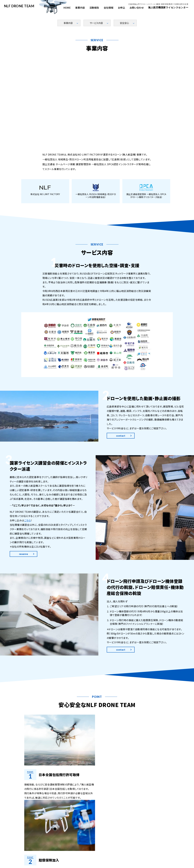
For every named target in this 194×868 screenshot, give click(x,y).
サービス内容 (96, 23)
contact (121, 445)
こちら (28, 530)
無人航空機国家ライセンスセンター (168, 7)
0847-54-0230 (85, 850)
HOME (67, 8)
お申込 (121, 8)
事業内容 (80, 8)
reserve (23, 563)
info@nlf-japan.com (110, 850)
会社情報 (109, 8)
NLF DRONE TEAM (19, 6)
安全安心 (124, 23)
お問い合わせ (137, 8)
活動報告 (94, 8)
